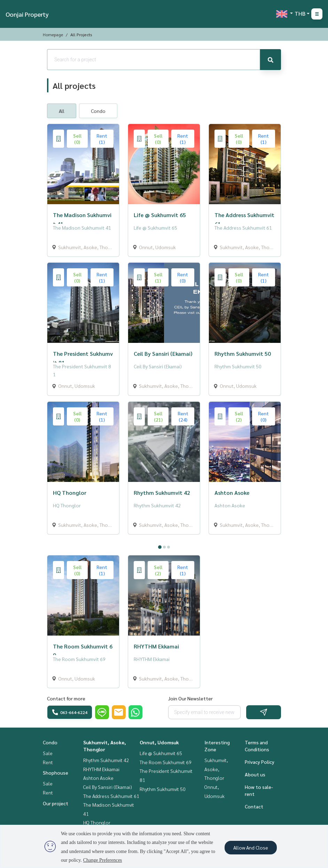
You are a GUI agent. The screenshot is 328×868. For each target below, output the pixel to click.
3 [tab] (169, 547)
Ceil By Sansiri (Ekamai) (108, 787)
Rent (48, 762)
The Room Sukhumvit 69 (166, 762)
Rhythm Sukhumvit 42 (106, 760)
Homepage (53, 34)
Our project (56, 803)
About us (255, 774)
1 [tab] (160, 547)
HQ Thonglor (97, 822)
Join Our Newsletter (190, 698)
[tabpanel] (164, 540)
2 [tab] (164, 547)
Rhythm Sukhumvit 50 (163, 789)
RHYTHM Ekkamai (101, 769)
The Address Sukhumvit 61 (111, 796)
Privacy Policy (260, 762)
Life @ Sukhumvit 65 (161, 753)
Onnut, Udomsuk (159, 742)
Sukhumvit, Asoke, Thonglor (216, 769)
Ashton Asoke (98, 778)
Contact (254, 806)
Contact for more (66, 698)
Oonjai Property (27, 14)
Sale (48, 753)
